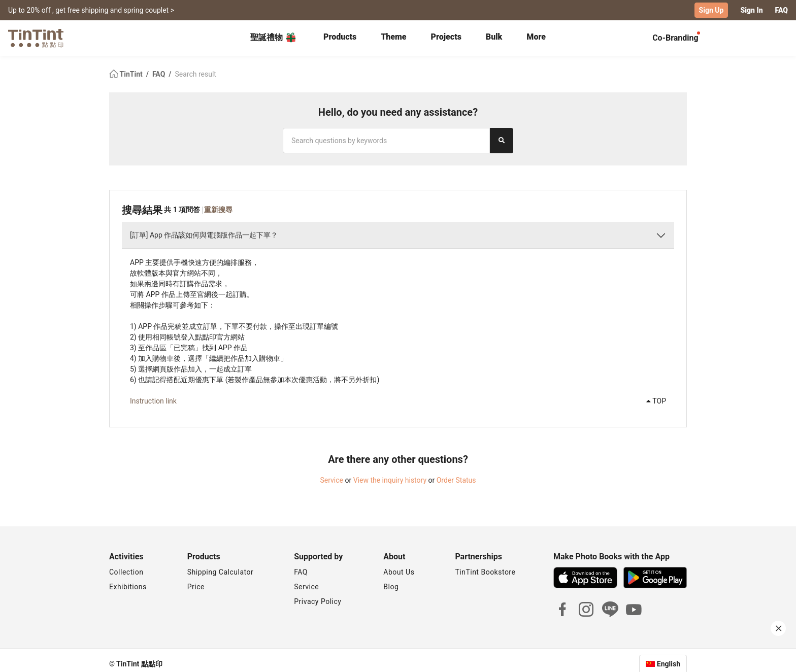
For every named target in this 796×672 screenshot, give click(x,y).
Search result (195, 74)
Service (331, 480)
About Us (399, 572)
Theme (393, 37)
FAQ (782, 10)
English (669, 664)
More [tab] (536, 37)
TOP (656, 401)
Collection (126, 572)
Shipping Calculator (221, 572)
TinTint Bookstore (485, 572)
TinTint (127, 74)
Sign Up (711, 10)
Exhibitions (128, 587)
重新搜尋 (218, 210)
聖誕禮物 (274, 38)
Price (196, 587)
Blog (391, 587)
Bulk (494, 37)
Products (340, 37)
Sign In (751, 10)
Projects (446, 37)
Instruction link (153, 401)
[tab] (340, 38)
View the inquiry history (390, 480)
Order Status (456, 480)
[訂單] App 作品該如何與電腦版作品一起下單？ (204, 235)
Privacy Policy (318, 601)
